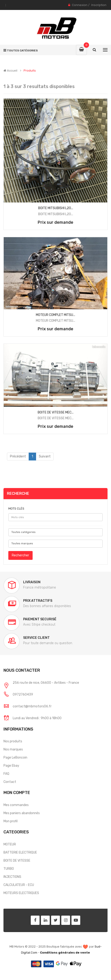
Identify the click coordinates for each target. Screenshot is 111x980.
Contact (10, 782)
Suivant (45, 456)
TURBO (9, 869)
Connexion (80, 5)
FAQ (6, 774)
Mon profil (11, 821)
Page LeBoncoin (15, 758)
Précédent (18, 456)
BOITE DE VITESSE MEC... (56, 412)
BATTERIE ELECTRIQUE (20, 852)
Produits (30, 71)
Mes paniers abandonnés (22, 813)
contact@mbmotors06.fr (32, 706)
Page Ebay (11, 766)
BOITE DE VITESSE (17, 861)
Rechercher (20, 555)
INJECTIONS (12, 877)
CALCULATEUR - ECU (19, 885)
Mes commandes (16, 805)
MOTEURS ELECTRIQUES (21, 893)
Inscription (99, 5)
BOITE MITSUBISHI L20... (56, 208)
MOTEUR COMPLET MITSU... (55, 315)
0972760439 (23, 695)
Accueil (10, 71)
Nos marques (13, 749)
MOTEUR (10, 844)
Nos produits (13, 741)
